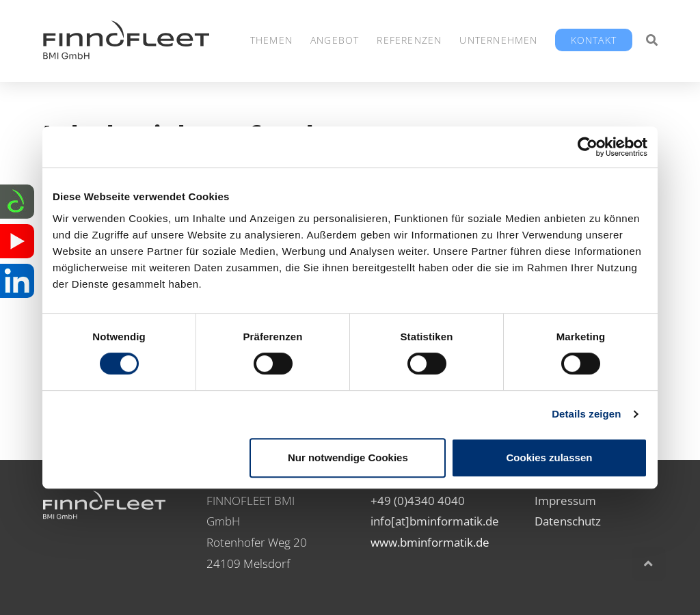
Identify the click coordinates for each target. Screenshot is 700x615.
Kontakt (594, 40)
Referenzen (409, 40)
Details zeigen (586, 414)
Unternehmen (498, 40)
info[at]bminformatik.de (435, 521)
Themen (271, 40)
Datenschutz (568, 521)
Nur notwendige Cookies (348, 457)
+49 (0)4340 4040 (418, 501)
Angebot (335, 40)
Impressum (565, 501)
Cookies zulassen (550, 457)
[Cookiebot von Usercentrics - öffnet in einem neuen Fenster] (588, 147)
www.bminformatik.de (430, 542)
